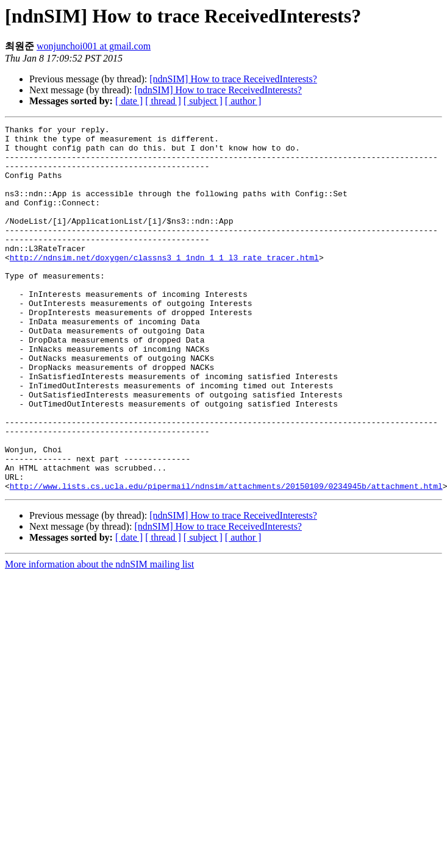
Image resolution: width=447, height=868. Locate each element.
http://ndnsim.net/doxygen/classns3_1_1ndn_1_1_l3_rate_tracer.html (164, 285)
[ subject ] (203, 101)
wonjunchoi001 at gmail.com (94, 46)
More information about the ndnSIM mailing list (99, 637)
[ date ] (129, 101)
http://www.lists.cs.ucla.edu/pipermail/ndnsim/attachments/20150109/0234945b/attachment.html (226, 559)
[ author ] (243, 101)
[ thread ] (163, 101)
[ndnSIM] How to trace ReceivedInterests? (233, 79)
